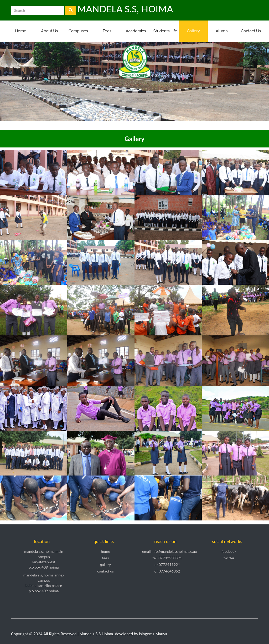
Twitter (229, 558)
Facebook (229, 551)
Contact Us (251, 31)
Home (21, 31)
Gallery (193, 31)
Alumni (222, 31)
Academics (136, 31)
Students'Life (165, 31)
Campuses (78, 31)
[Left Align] (71, 10)
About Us (49, 31)
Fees (107, 31)
